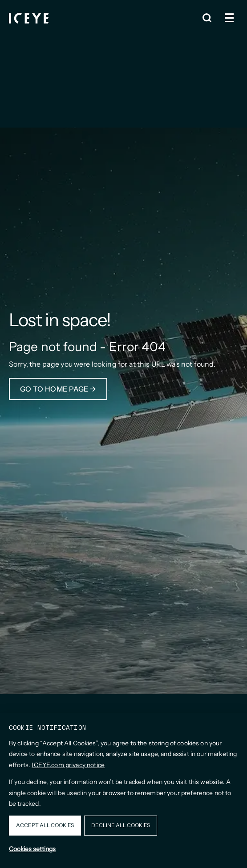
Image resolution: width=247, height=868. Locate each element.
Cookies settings (32, 849)
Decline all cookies (121, 825)
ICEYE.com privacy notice (68, 765)
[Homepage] (29, 18)
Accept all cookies (45, 825)
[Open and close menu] (229, 18)
